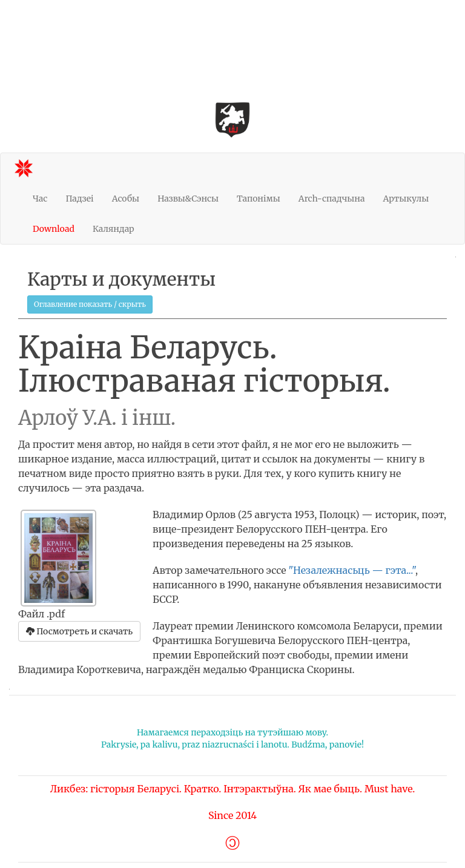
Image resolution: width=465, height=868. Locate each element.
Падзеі (79, 199)
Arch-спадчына (332, 199)
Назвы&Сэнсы (188, 199)
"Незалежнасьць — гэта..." (352, 570)
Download (54, 229)
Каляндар (114, 229)
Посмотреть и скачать (79, 631)
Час (40, 199)
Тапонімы (259, 199)
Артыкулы (406, 199)
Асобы (126, 199)
